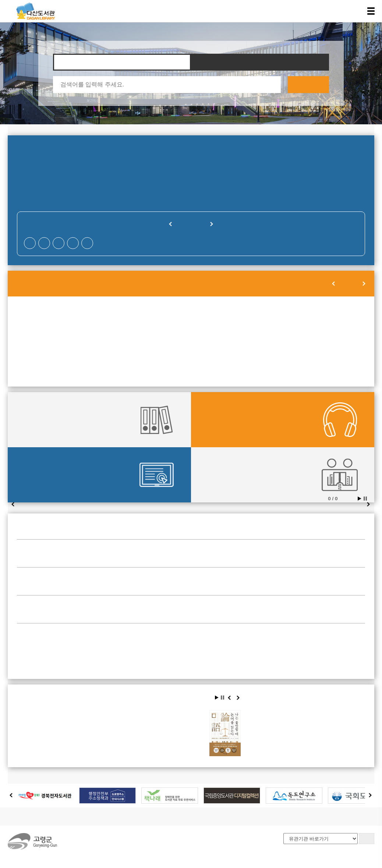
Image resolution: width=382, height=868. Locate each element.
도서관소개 (27, 816)
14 (40, 341)
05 (291, 319)
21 (40, 352)
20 (342, 341)
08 (91, 330)
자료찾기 (122, 62)
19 (291, 341)
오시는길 (96, 816)
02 (141, 319)
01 (91, 319)
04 (241, 319)
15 (91, 341)
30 (141, 363)
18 (241, 341)
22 (91, 352)
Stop (365, 499)
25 (241, 352)
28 (40, 363)
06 (342, 319)
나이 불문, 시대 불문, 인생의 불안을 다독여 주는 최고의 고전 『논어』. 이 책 (172, 746)
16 (141, 341)
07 (40, 330)
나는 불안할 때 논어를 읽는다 (171, 717)
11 (241, 330)
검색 (308, 84)
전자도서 (39, 475)
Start (360, 499)
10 (191, 330)
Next (369, 505)
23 (141, 352)
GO (367, 838)
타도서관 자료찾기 (260, 62)
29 (91, 363)
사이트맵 (129, 816)
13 (342, 330)
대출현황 (39, 420)
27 (342, 352)
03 (191, 319)
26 (291, 352)
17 (191, 341)
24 (191, 352)
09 (141, 330)
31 (191, 363)
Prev (13, 505)
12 (291, 330)
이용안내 (63, 816)
